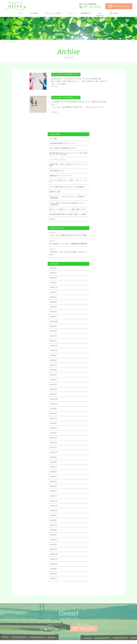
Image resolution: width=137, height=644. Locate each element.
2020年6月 (96, 431)
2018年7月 (96, 538)
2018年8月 (96, 533)
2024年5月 (96, 256)
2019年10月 (96, 470)
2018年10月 (96, 523)
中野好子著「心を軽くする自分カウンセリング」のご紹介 (106, 114)
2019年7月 (96, 484)
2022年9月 (96, 314)
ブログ (100, 13)
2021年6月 (96, 382)
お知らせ (95, 173)
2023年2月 (96, 295)
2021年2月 (96, 402)
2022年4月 (96, 339)
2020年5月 (96, 436)
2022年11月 (96, 310)
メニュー (71, 13)
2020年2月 (96, 450)
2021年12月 (96, 358)
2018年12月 (96, 513)
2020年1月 (96, 455)
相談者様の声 (86, 13)
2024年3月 (96, 266)
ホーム (21, 13)
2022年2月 (96, 348)
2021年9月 (96, 368)
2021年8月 (96, 373)
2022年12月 (96, 305)
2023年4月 (96, 290)
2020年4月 (96, 441)
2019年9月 (96, 475)
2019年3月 (96, 499)
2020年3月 (96, 445)
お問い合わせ (114, 13)
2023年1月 (96, 300)
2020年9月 (96, 416)
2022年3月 (96, 344)
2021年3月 (96, 397)
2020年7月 (96, 426)
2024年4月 (96, 261)
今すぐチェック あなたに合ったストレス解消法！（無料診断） (106, 148)
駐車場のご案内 (98, 142)
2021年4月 (96, 392)
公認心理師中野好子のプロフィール (105, 91)
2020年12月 (96, 411)
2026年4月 (96, 227)
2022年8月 (96, 319)
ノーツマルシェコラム (100, 108)
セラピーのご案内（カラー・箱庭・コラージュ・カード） (106, 130)
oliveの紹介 (34, 13)
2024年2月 (96, 271)
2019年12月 (96, 460)
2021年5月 (96, 387)
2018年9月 (96, 528)
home (4, 47)
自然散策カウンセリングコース (103, 124)
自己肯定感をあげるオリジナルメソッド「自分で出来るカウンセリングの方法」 (106, 102)
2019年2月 (96, 504)
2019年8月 (96, 479)
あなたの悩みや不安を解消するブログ (106, 95)
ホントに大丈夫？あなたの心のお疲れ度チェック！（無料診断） (106, 154)
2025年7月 (96, 232)
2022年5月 (96, 334)
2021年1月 (96, 407)
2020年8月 (96, 421)
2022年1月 (96, 353)
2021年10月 (96, 363)
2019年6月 (96, 489)
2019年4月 (96, 494)
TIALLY (70, 639)
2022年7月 (96, 324)
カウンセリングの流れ (53, 13)
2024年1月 (96, 276)
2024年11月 (96, 247)
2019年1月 (96, 508)
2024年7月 (96, 251)
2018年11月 (96, 518)
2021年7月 (96, 377)
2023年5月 (96, 285)
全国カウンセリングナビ (63, 639)
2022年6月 (96, 329)
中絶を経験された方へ (100, 120)
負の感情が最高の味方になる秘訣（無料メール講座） (106, 167)
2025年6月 (96, 237)
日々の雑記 (96, 86)
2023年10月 (96, 280)
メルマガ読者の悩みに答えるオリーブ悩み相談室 (106, 137)
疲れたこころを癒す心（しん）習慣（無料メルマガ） (105, 161)
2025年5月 (96, 242)
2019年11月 (96, 465)
